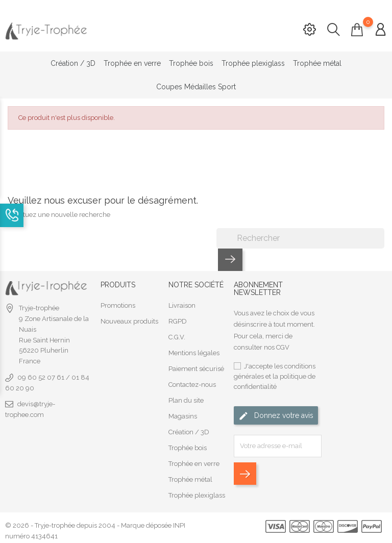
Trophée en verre (132, 63)
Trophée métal (317, 63)
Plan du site (186, 399)
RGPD (178, 320)
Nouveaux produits (129, 320)
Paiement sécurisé (196, 367)
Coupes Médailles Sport (196, 87)
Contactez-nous (192, 383)
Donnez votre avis (276, 414)
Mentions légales (194, 351)
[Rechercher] (300, 237)
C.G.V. (177, 336)
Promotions (118, 304)
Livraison (182, 304)
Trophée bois (191, 63)
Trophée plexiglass (253, 63)
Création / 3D (73, 63)
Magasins (183, 415)
